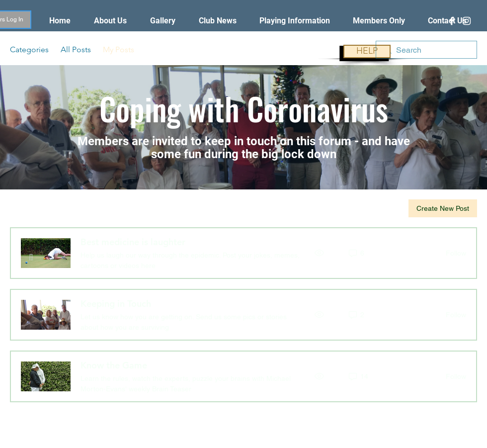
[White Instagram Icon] (467, 21)
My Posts (119, 49)
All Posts (76, 49)
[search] (426, 50)
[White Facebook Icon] (452, 21)
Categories (29, 49)
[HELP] (367, 51)
